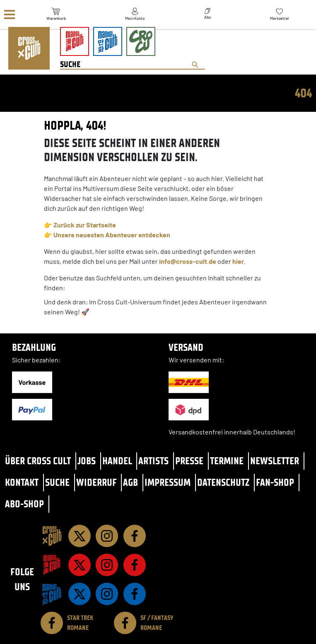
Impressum (168, 482)
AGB (130, 482)
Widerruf (96, 482)
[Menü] (10, 15)
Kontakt (22, 482)
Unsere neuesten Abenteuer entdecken (112, 235)
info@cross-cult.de (188, 261)
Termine (227, 461)
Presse (189, 461)
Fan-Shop (275, 482)
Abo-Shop (24, 504)
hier (238, 261)
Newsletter (275, 461)
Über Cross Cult (38, 461)
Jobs (87, 461)
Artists (153, 461)
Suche (57, 482)
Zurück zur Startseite (85, 225)
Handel (117, 461)
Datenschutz (223, 482)
